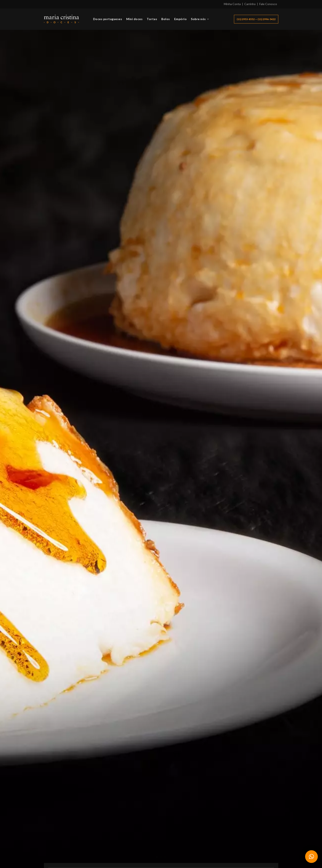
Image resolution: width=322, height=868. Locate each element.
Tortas (152, 19)
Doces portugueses (108, 19)
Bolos (166, 19)
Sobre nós (198, 19)
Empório (181, 19)
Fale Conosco (268, 4)
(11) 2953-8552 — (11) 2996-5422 (256, 19)
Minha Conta (232, 4)
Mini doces (134, 19)
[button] (311, 857)
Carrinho (250, 4)
